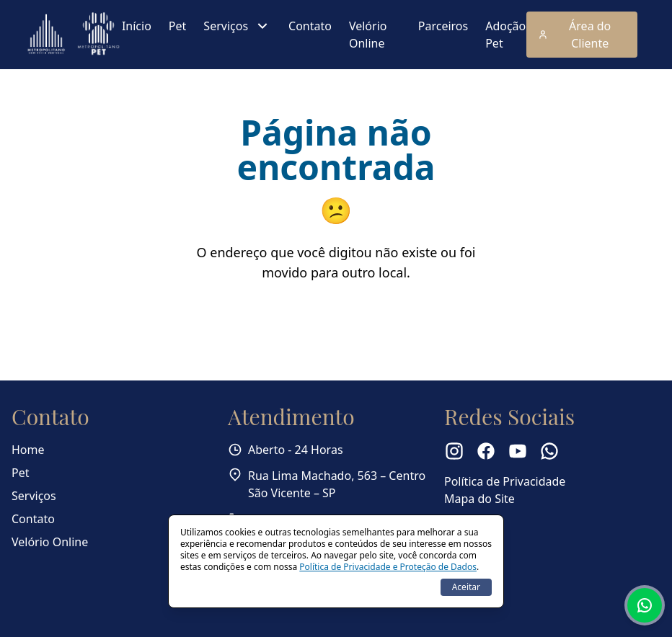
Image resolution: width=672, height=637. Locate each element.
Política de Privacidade (505, 481)
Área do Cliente (574, 35)
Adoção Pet (505, 35)
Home (28, 450)
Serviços (237, 26)
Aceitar (466, 587)
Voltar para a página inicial (336, 320)
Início (137, 26)
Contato (310, 26)
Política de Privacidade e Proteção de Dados (388, 567)
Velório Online (368, 35)
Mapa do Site (479, 499)
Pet (177, 26)
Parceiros (443, 26)
